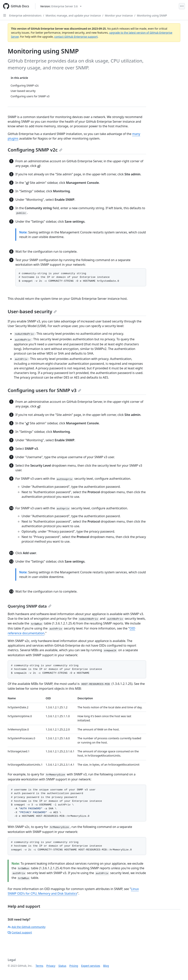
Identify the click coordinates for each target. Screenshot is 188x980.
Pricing (74, 966)
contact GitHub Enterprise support (76, 37)
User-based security (32, 311)
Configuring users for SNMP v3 (44, 390)
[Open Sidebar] (5, 15)
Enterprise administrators (25, 15)
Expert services (91, 966)
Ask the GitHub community (27, 927)
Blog (106, 966)
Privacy (51, 966)
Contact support (20, 932)
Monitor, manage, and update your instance (73, 15)
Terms (39, 966)
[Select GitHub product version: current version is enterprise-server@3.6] (61, 6)
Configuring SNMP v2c (35, 150)
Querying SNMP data (30, 606)
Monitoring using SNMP (152, 15)
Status (62, 966)
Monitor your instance (119, 15)
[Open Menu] (182, 6)
